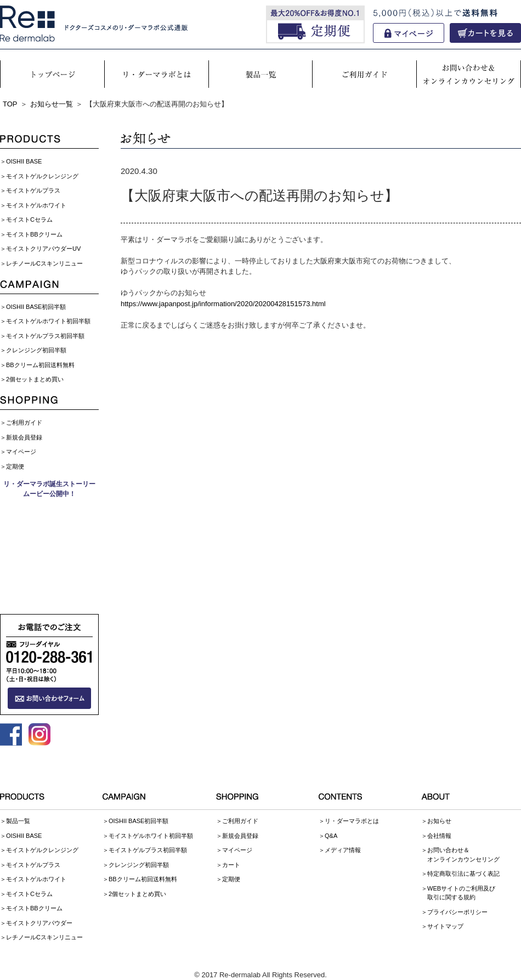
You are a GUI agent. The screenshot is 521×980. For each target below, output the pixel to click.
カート (231, 865)
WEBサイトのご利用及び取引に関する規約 (461, 893)
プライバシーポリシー (457, 912)
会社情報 (439, 836)
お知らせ (439, 821)
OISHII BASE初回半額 (36, 307)
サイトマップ (445, 926)
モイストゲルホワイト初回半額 (48, 321)
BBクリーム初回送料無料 (40, 365)
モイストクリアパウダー (39, 923)
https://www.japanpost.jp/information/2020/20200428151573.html (223, 304)
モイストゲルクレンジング (42, 176)
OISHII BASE (24, 161)
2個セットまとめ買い (35, 379)
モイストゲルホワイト (36, 205)
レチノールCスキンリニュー (44, 263)
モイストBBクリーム (34, 234)
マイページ (21, 452)
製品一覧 (18, 821)
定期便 (15, 466)
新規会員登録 (24, 437)
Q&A (331, 836)
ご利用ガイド (24, 423)
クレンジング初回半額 (36, 350)
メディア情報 (343, 850)
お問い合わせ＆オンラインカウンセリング (463, 855)
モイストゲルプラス (33, 190)
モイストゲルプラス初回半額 (45, 336)
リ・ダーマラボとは (352, 821)
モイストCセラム (29, 219)
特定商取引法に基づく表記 (463, 874)
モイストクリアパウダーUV (43, 249)
